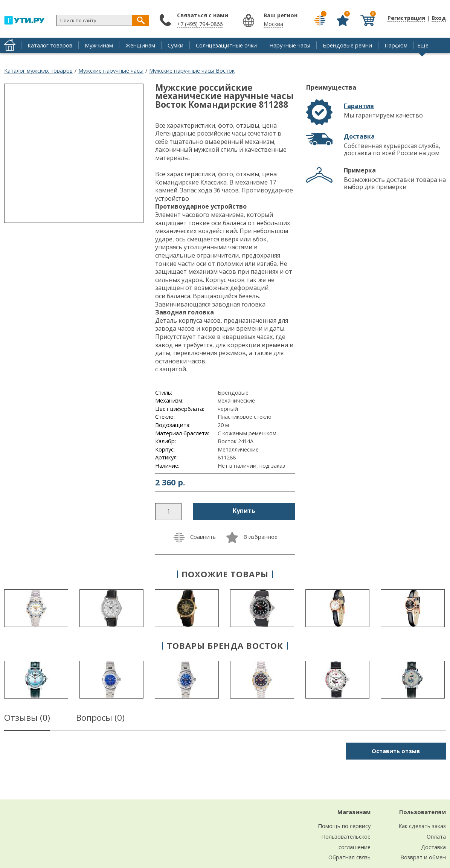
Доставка (359, 136)
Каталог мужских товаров (38, 70)
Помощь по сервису (344, 826)
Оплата (436, 836)
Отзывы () (27, 719)
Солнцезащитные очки (226, 45)
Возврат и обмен (423, 857)
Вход (439, 18)
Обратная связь (349, 857)
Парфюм (396, 45)
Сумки (175, 45)
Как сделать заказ (422, 826)
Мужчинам (99, 45)
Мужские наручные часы (111, 70)
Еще (423, 45)
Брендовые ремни (347, 45)
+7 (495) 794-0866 (200, 24)
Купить (244, 511)
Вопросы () (100, 719)
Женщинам (140, 45)
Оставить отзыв (396, 751)
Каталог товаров (50, 45)
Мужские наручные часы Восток (192, 70)
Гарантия (359, 106)
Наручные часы (290, 45)
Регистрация (406, 18)
